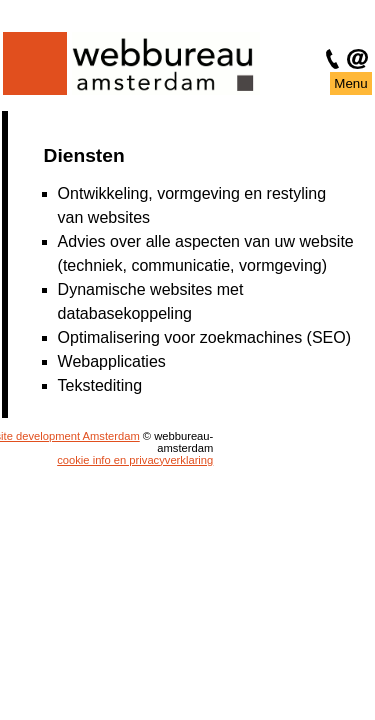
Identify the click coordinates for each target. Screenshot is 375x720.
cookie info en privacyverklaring (128, 460)
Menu (350, 83)
